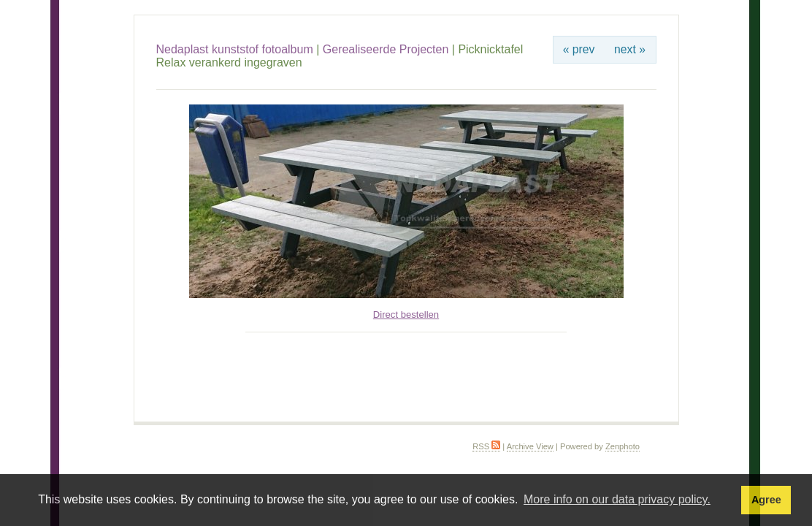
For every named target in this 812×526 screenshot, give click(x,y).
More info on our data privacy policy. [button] (617, 499)
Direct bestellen (406, 315)
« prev (579, 49)
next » (630, 49)
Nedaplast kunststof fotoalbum (235, 49)
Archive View (530, 446)
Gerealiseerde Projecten (386, 49)
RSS (486, 446)
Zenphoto (623, 446)
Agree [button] (766, 500)
